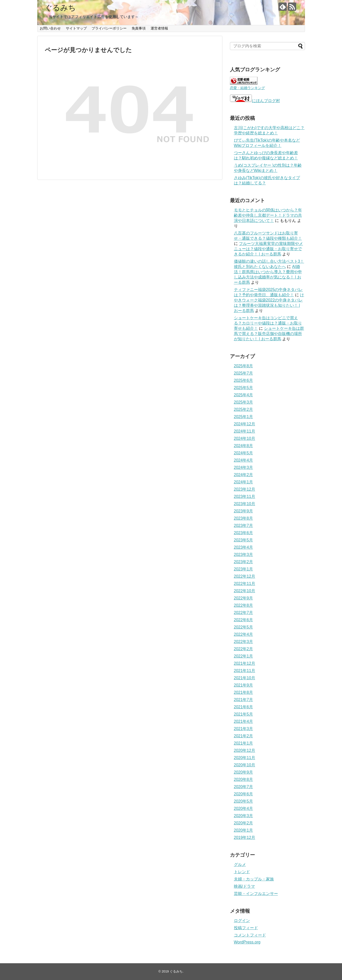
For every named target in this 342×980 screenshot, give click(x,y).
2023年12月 (245, 489)
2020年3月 (244, 816)
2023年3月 (244, 555)
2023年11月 (245, 497)
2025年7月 (244, 373)
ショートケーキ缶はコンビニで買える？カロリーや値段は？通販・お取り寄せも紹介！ (268, 323)
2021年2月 (244, 736)
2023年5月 (244, 540)
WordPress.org (247, 942)
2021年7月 (244, 700)
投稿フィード (246, 928)
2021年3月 (244, 729)
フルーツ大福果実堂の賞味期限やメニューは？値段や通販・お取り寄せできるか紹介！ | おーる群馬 (268, 249)
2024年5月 (244, 453)
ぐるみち (60, 8)
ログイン (242, 921)
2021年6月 (244, 707)
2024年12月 (245, 424)
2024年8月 (244, 446)
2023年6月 (244, 533)
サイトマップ (76, 28)
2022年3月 (244, 642)
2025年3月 (244, 402)
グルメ (240, 865)
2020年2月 (244, 823)
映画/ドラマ (244, 886)
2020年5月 (244, 801)
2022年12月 (245, 576)
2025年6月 (244, 380)
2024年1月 (244, 482)
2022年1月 (244, 656)
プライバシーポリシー (109, 28)
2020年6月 (244, 794)
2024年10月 (245, 438)
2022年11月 (245, 584)
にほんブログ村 (255, 101)
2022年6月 (244, 620)
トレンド (242, 872)
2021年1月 (244, 743)
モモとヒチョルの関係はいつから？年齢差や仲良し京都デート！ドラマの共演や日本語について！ (268, 215)
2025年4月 (244, 395)
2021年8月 (244, 692)
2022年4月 (244, 634)
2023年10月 (245, 504)
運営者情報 (159, 28)
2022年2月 (244, 649)
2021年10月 (245, 678)
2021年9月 (244, 685)
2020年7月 (244, 787)
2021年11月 (245, 671)
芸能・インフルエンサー (256, 894)
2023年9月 (244, 511)
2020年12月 (245, 750)
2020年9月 (244, 772)
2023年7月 (244, 526)
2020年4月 (244, 808)
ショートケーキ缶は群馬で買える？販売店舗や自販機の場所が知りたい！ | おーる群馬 (269, 334)
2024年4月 (244, 460)
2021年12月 (245, 663)
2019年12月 (245, 838)
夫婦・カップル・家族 (254, 879)
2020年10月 (245, 765)
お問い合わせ (50, 28)
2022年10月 (245, 591)
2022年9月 (244, 598)
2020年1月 (244, 830)
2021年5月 (244, 714)
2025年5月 (244, 388)
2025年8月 (244, 366)
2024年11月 (245, 431)
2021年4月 (244, 721)
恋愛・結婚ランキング (247, 88)
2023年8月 (244, 518)
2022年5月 (244, 627)
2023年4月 (244, 547)
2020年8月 (244, 779)
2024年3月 (244, 467)
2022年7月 (244, 613)
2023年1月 (244, 569)
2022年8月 (244, 605)
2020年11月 (245, 758)
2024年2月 (244, 475)
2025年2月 (244, 409)
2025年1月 (244, 417)
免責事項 (139, 28)
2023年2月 (244, 562)
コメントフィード (250, 935)
